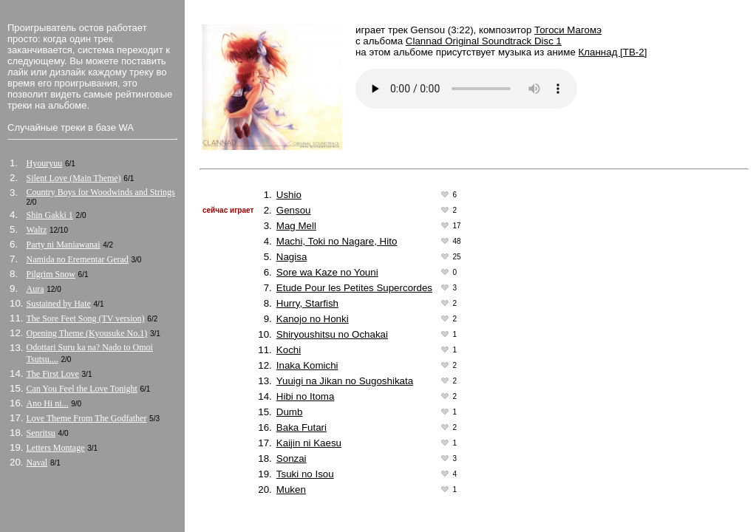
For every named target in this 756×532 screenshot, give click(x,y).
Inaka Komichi (307, 365)
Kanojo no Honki (313, 319)
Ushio (289, 195)
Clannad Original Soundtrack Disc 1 (484, 41)
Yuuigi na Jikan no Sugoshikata (345, 381)
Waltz (37, 230)
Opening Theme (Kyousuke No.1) (87, 333)
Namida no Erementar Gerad (78, 259)
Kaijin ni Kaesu (309, 443)
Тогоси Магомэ (568, 30)
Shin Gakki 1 (50, 215)
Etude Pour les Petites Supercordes (354, 288)
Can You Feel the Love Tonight (82, 389)
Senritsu (41, 433)
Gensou (294, 210)
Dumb (290, 412)
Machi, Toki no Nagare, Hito (337, 241)
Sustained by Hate (59, 304)
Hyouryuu (45, 163)
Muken (291, 490)
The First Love (53, 374)
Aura (35, 289)
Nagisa (292, 257)
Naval (37, 463)
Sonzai (292, 458)
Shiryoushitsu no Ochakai (332, 334)
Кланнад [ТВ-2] (613, 52)
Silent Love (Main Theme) (74, 178)
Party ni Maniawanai (64, 245)
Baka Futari (302, 427)
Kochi (289, 350)
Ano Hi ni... (48, 403)
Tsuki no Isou (305, 474)
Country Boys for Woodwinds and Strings (101, 192)
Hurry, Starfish (307, 303)
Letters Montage (56, 448)
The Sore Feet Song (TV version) (86, 318)
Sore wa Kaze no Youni (327, 272)
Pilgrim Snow (51, 274)
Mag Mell (296, 226)
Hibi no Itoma (306, 396)
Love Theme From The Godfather (87, 418)
